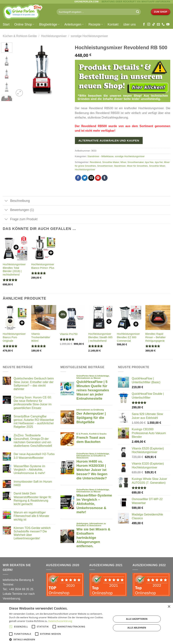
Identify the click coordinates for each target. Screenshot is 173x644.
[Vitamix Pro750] (72, 318)
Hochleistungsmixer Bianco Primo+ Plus (43, 266)
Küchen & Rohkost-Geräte (20, 36)
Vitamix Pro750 (69, 334)
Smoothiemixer (105, 166)
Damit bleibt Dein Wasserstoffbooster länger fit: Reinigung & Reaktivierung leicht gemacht (33, 499)
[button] (59, 639)
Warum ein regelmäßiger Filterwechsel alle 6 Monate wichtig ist (31, 516)
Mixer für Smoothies (137, 166)
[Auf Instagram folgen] (149, 24)
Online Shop (24, 24)
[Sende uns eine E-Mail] (158, 24)
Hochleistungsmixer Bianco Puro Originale (14, 337)
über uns (130, 24)
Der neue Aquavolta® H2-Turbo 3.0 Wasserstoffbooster (34, 456)
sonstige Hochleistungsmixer (89, 36)
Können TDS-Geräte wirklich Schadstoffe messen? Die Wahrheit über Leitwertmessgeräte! (32, 533)
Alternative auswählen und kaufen (109, 140)
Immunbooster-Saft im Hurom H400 (33, 483)
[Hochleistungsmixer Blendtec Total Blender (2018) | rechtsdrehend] (15, 248)
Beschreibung (16, 201)
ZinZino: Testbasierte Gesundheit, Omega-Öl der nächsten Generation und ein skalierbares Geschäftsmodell (33, 441)
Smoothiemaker (136, 162)
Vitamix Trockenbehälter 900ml (41, 337)
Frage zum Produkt (20, 219)
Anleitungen (74, 24)
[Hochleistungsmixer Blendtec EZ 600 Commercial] (129, 318)
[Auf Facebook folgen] (144, 24)
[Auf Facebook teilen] (78, 178)
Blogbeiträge (49, 24)
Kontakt (113, 24)
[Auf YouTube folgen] (168, 24)
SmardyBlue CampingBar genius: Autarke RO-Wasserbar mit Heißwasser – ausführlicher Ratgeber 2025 (34, 422)
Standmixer (120, 166)
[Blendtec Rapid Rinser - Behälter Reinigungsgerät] (158, 318)
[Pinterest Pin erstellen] (98, 178)
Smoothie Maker (111, 162)
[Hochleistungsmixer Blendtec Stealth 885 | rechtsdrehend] (101, 318)
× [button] (169, 607)
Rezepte (96, 24)
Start (6, 24)
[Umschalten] (6, 201)
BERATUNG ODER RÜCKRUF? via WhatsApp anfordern (136, 2)
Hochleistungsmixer (54, 36)
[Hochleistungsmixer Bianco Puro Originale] (15, 318)
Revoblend (95, 162)
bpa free (149, 162)
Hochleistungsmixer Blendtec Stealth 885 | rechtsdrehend (100, 337)
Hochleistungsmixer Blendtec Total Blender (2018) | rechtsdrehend (14, 269)
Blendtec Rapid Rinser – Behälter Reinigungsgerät (156, 337)
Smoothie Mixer (157, 166)
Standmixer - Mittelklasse (101, 156)
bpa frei (159, 162)
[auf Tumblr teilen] (105, 178)
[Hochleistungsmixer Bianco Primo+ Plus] (44, 248)
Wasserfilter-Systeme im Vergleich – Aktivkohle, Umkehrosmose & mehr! (30, 470)
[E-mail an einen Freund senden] (91, 178)
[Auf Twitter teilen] (85, 178)
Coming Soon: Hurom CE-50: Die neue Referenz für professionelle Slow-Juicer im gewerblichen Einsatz (33, 403)
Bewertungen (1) (18, 210)
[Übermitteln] (138, 12)
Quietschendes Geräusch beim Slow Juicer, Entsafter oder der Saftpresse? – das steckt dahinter (34, 384)
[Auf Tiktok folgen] (154, 24)
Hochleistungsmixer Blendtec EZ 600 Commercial (128, 337)
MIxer (123, 162)
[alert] (86, 623)
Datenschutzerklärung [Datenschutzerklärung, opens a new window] (60, 621)
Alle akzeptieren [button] (137, 619)
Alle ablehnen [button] (137, 628)
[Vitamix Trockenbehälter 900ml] (44, 318)
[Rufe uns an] (163, 24)
